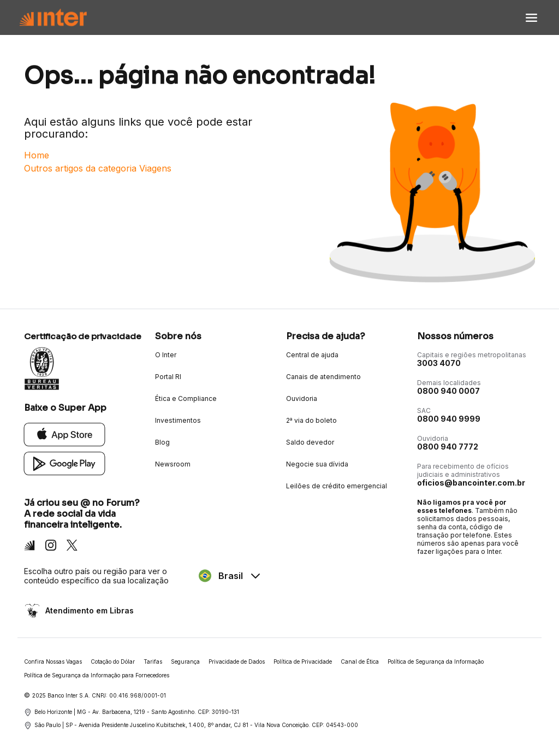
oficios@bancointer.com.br (471, 483)
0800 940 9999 (449, 419)
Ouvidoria (302, 398)
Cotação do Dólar (113, 661)
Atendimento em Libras (88, 610)
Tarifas (153, 661)
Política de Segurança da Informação (436, 661)
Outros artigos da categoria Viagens (98, 168)
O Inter (166, 355)
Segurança (185, 661)
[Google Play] (65, 463)
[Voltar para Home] (53, 18)
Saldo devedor (310, 442)
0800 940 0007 (448, 391)
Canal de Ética (360, 661)
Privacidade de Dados (237, 661)
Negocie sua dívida (317, 464)
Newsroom (173, 464)
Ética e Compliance (186, 398)
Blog (162, 442)
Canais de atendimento (323, 377)
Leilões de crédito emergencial (337, 486)
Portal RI (168, 377)
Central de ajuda (312, 355)
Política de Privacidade (303, 661)
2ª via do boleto (311, 420)
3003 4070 (439, 363)
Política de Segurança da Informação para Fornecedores (97, 675)
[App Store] (65, 434)
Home (37, 155)
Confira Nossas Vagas (53, 661)
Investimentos (178, 420)
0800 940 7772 (448, 447)
